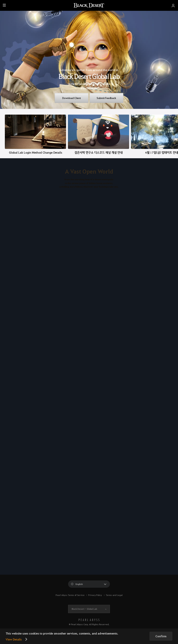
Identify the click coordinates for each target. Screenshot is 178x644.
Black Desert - (84, 609)
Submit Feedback (106, 98)
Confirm (161, 636)
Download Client (72, 98)
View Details (14, 639)
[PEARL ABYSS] (89, 620)
